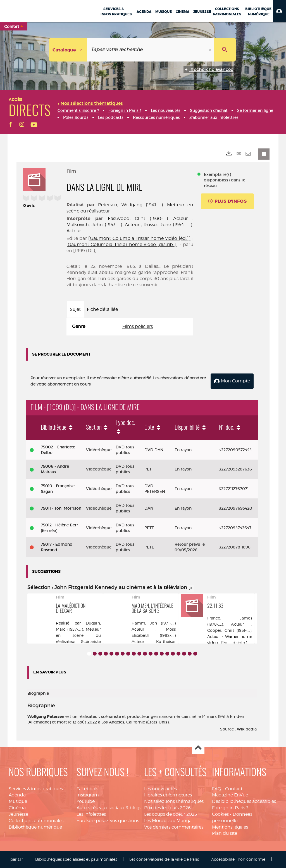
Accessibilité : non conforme (238, 859)
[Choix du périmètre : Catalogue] (68, 50)
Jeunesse (18, 814)
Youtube (86, 801)
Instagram (88, 795)
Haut (198, 748)
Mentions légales (230, 827)
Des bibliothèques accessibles (244, 801)
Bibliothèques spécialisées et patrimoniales (76, 859)
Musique (18, 801)
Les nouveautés (160, 788)
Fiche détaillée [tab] (102, 309)
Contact (234, 788)
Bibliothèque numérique (35, 827)
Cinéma (17, 807)
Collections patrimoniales (36, 820)
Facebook (87, 788)
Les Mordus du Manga (168, 820)
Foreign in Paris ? (230, 807)
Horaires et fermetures (168, 795)
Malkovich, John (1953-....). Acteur (103, 225)
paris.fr (17, 859)
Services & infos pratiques (36, 788)
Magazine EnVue (230, 795)
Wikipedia (247, 729)
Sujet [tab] (75, 309)
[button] (279, 11)
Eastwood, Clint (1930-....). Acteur (148, 218)
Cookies (220, 814)
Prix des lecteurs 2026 (167, 807)
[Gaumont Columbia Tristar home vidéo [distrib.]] (122, 244)
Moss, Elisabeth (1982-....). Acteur (154, 635)
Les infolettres (91, 814)
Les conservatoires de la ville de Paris (164, 859)
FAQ (217, 788)
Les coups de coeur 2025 (171, 814)
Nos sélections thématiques (174, 801)
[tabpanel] (130, 327)
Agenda (17, 795)
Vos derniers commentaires (174, 827)
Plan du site (225, 833)
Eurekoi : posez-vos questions (108, 820)
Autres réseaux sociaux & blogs (109, 807)
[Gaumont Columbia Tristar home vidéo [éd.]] (140, 238)
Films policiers (138, 326)
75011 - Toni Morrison (61, 508)
